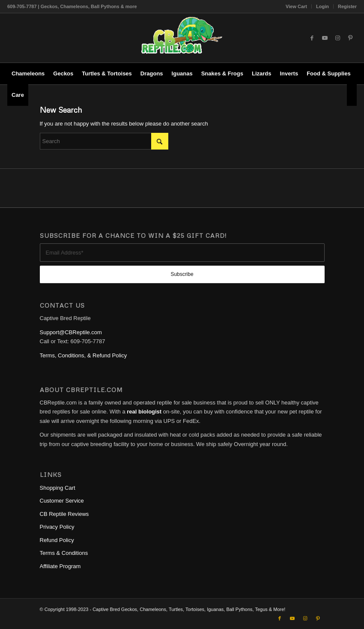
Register (347, 6)
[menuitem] (297, 6)
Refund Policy (57, 540)
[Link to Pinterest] (350, 38)
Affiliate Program (60, 566)
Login (322, 6)
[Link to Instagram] (337, 38)
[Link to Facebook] (312, 38)
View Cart (296, 6)
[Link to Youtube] (325, 38)
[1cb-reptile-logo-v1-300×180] (182, 38)
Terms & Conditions (64, 553)
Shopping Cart (58, 488)
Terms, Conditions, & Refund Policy (84, 355)
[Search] (352, 95)
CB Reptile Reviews (64, 514)
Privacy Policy (57, 527)
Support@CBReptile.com (71, 332)
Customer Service (62, 501)
